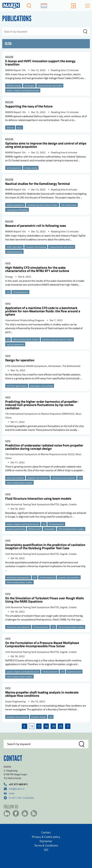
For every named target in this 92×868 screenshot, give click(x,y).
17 (39, 726)
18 (46, 726)
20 (60, 726)
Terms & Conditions (46, 845)
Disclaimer (46, 841)
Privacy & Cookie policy (46, 837)
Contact (46, 832)
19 (53, 726)
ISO (46, 850)
